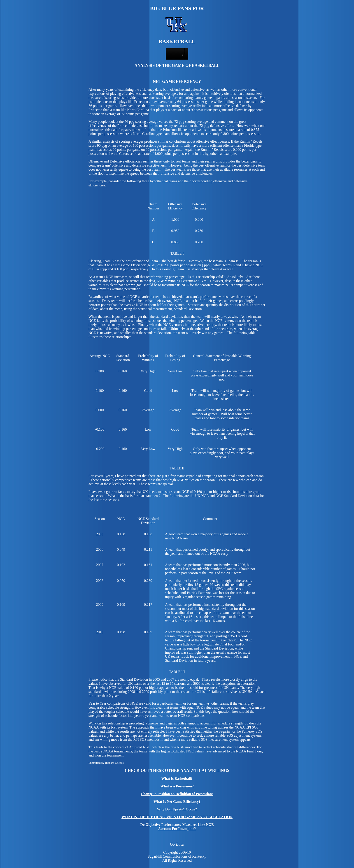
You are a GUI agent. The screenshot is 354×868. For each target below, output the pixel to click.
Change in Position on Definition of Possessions (177, 794)
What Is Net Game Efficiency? (177, 802)
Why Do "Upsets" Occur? (177, 809)
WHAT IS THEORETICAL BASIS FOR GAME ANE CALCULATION (177, 817)
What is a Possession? (177, 786)
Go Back (177, 844)
